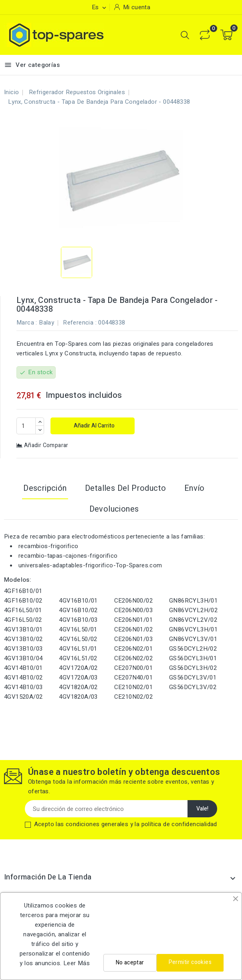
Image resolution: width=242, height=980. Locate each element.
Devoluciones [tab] (114, 509)
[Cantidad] (26, 426)
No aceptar (130, 963)
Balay (46, 323)
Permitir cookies (190, 962)
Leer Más (77, 963)
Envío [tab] (195, 488)
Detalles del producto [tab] (125, 488)
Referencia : (80, 323)
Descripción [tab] (45, 488)
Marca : (27, 323)
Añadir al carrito (94, 426)
